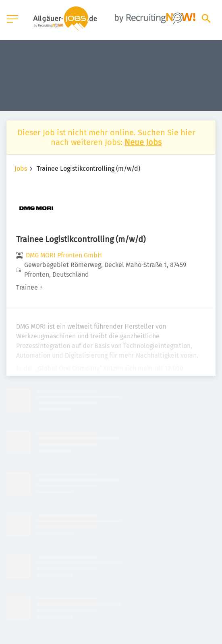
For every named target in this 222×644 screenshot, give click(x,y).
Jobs (21, 169)
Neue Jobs (143, 142)
